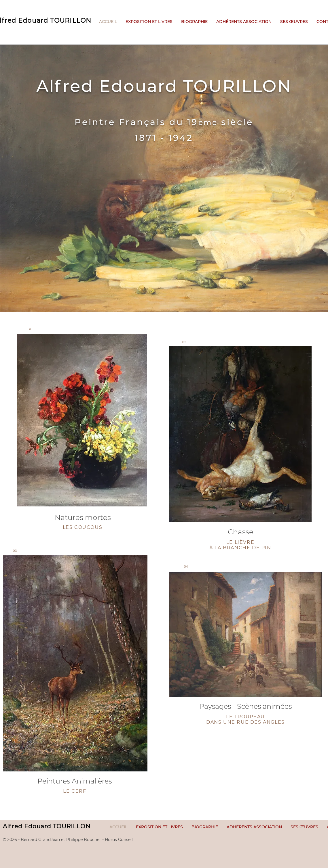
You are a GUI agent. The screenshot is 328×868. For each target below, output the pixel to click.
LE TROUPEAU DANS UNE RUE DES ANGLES (245, 719)
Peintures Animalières (75, 781)
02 (184, 342)
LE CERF (75, 791)
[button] (294, 22)
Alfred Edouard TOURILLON (47, 826)
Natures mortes (83, 517)
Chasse (241, 532)
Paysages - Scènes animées (245, 706)
